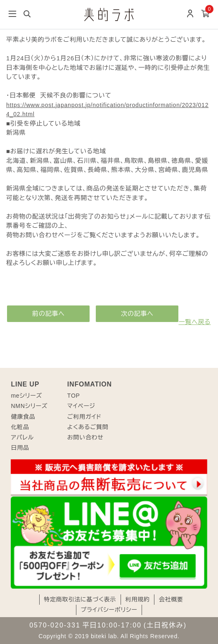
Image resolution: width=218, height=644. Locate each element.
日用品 (20, 448)
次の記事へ (137, 314)
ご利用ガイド (84, 417)
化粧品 (20, 427)
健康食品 (23, 417)
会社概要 (171, 599)
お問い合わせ (85, 437)
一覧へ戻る (194, 322)
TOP (74, 396)
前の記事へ (49, 314)
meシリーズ (26, 396)
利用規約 (137, 599)
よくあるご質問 (88, 427)
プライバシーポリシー (109, 610)
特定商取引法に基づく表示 (80, 599)
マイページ (81, 406)
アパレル (22, 437)
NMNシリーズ (29, 406)
